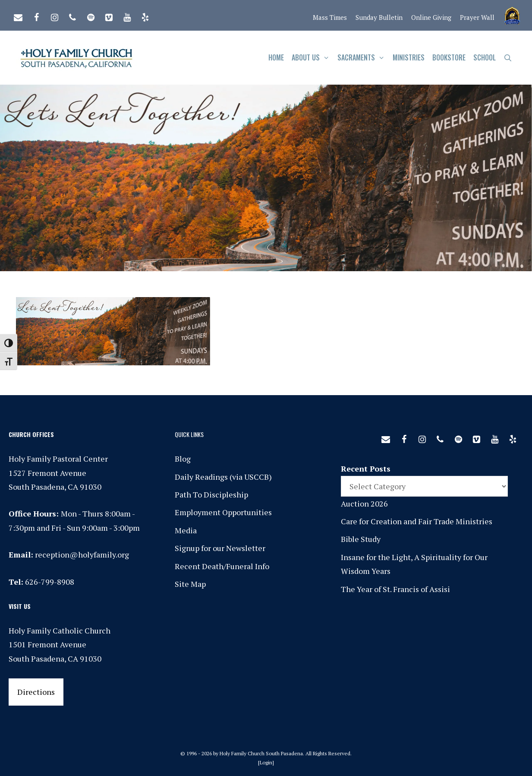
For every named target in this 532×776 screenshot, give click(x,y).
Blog (183, 459)
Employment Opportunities (223, 512)
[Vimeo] (109, 16)
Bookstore (449, 57)
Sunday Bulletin (379, 17)
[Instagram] (54, 16)
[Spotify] (91, 16)
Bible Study (361, 539)
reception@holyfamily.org (82, 554)
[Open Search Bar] (508, 58)
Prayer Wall (477, 17)
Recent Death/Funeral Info (222, 566)
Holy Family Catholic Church (60, 630)
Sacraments (363, 58)
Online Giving (431, 17)
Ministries (409, 57)
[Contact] (18, 16)
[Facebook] (36, 16)
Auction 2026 (364, 504)
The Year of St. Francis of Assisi (395, 589)
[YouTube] (127, 16)
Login (266, 762)
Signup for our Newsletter (220, 548)
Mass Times (330, 17)
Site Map (190, 584)
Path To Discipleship (211, 494)
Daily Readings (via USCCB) (223, 477)
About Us (313, 58)
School (485, 57)
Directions (36, 692)
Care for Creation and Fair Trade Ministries (417, 521)
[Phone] (72, 16)
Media (186, 530)
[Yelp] (145, 16)
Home (276, 57)
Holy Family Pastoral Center (58, 459)
